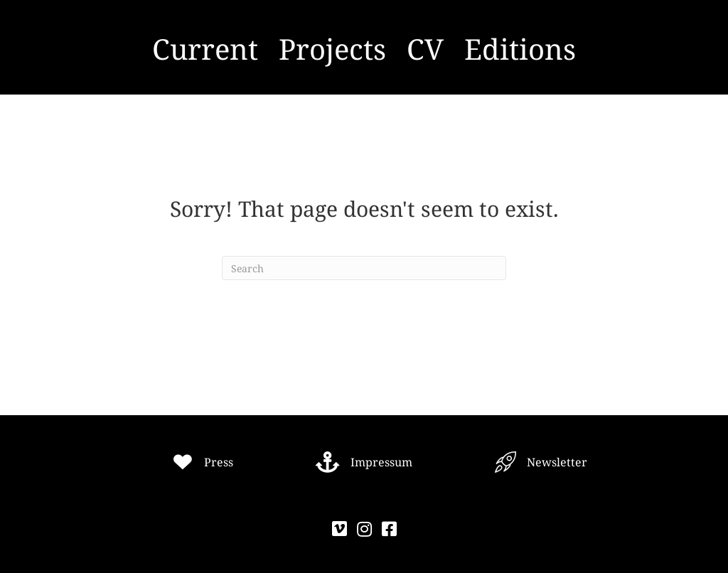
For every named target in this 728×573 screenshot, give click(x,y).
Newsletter (557, 462)
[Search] (364, 268)
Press (219, 462)
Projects (332, 49)
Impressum (381, 462)
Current (205, 49)
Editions (520, 49)
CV (425, 49)
